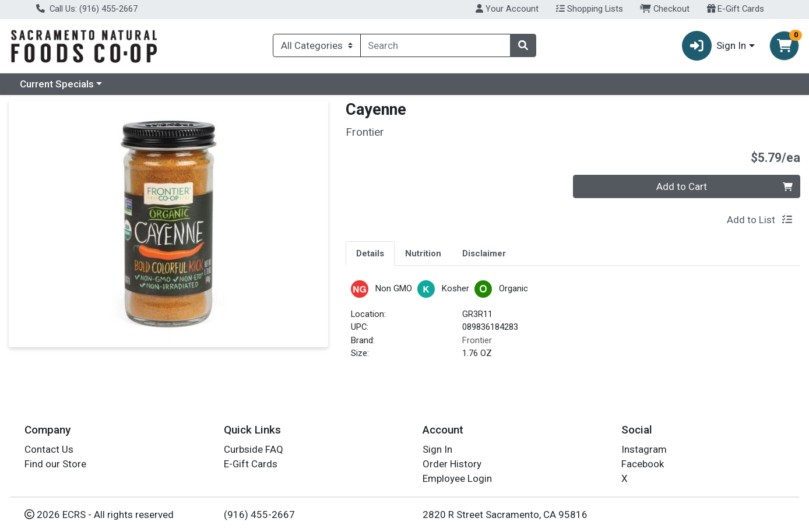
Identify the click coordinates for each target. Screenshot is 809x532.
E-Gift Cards (736, 9)
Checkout (665, 9)
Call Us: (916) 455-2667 (87, 9)
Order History (452, 464)
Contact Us (49, 449)
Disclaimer (484, 253)
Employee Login (457, 478)
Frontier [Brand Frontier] (477, 340)
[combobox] (436, 45)
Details (370, 253)
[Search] (436, 45)
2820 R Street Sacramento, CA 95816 (505, 515)
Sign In (437, 449)
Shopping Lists (590, 9)
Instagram (644, 449)
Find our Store (55, 464)
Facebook (643, 464)
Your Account (507, 9)
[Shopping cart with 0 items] (784, 46)
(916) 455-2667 (259, 515)
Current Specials (57, 84)
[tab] (370, 253)
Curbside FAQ (254, 449)
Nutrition (423, 253)
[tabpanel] (573, 325)
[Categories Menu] (316, 45)
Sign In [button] (714, 46)
